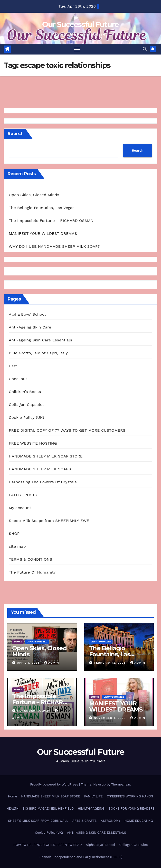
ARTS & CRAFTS (85, 821)
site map (17, 546)
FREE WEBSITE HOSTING (33, 443)
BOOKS (18, 642)
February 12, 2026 (110, 663)
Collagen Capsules (27, 405)
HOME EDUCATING (139, 821)
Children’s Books (25, 392)
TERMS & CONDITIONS (30, 559)
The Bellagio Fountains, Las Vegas (42, 208)
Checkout (18, 379)
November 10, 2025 (34, 711)
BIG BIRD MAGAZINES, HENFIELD (48, 809)
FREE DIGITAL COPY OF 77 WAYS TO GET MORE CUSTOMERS (67, 430)
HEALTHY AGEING (91, 809)
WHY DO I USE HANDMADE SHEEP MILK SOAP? (54, 246)
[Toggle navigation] (77, 49)
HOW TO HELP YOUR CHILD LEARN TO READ (48, 845)
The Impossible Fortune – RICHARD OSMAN (51, 221)
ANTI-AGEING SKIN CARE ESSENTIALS (96, 833)
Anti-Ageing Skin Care (30, 327)
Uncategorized (37, 642)
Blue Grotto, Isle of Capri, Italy (38, 353)
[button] (145, 49)
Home (13, 796)
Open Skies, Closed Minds (34, 195)
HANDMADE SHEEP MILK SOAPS (40, 469)
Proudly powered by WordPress (55, 785)
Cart (13, 366)
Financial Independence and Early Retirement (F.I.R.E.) (80, 857)
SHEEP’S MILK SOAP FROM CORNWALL (38, 821)
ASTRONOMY (111, 821)
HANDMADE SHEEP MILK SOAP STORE (46, 456)
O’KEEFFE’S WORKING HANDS (130, 796)
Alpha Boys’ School (27, 314)
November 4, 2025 (110, 718)
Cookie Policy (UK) (26, 417)
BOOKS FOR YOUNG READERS (132, 809)
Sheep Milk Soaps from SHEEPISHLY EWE (49, 521)
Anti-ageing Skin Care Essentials (40, 340)
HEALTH (12, 809)
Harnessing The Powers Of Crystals (43, 482)
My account (20, 508)
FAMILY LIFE (93, 796)
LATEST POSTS (23, 495)
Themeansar (121, 785)
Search (16, 134)
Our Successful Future (80, 24)
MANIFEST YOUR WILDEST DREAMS (43, 233)
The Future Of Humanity (32, 572)
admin (52, 663)
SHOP (14, 534)
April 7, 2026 (29, 663)
